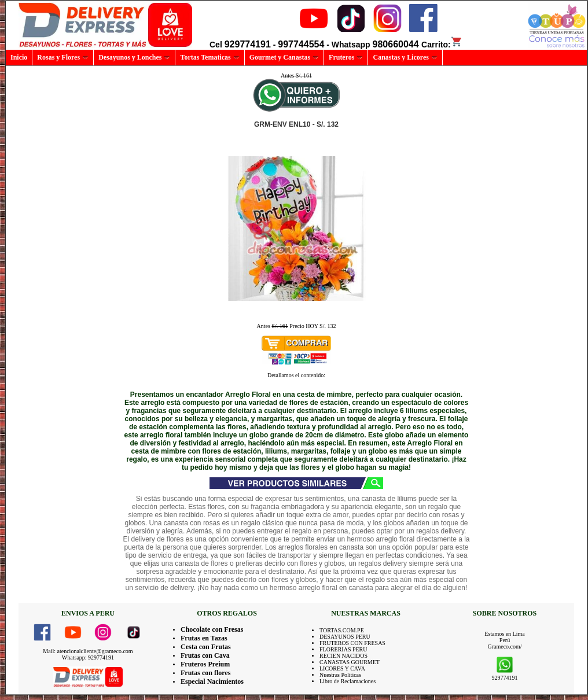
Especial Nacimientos (212, 681)
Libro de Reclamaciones (348, 681)
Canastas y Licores (405, 57)
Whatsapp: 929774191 (88, 657)
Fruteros (346, 57)
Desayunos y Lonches (134, 57)
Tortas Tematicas (210, 57)
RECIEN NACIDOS (343, 656)
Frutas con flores (205, 673)
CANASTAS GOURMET (350, 662)
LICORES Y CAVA (342, 668)
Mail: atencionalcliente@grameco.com (88, 651)
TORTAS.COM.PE (342, 630)
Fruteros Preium (205, 664)
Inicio (19, 57)
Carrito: (442, 45)
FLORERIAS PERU (343, 649)
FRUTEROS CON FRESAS (352, 643)
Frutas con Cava (205, 655)
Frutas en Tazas (204, 638)
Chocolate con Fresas (212, 629)
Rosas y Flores (63, 57)
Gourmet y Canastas (284, 57)
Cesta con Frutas (206, 647)
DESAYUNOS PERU (345, 637)
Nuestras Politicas (340, 675)
